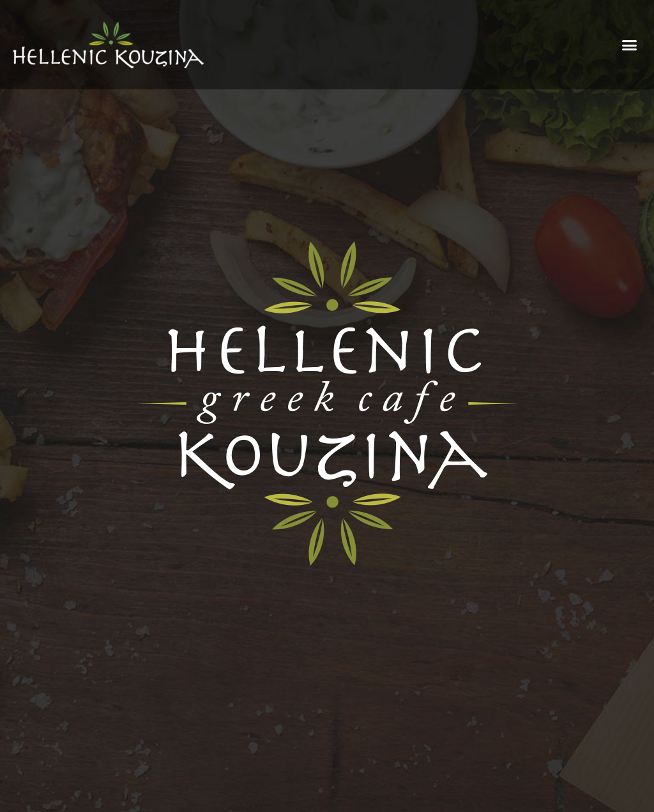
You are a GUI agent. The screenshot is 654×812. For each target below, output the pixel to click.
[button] (630, 45)
